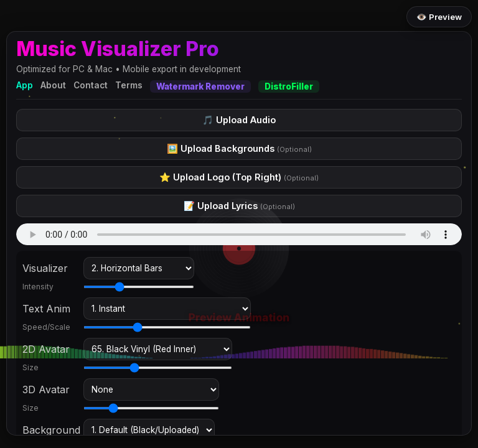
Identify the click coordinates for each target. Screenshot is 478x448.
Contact (91, 85)
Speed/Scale (46, 327)
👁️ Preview (439, 17)
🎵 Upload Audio (239, 120)
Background (50, 430)
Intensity (38, 287)
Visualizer (45, 268)
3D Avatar (46, 390)
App (25, 85)
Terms (129, 85)
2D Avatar (46, 349)
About (53, 85)
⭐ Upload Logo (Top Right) (239, 177)
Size (30, 367)
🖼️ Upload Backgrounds (239, 148)
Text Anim (46, 309)
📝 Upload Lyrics (239, 206)
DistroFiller (289, 86)
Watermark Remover (200, 86)
